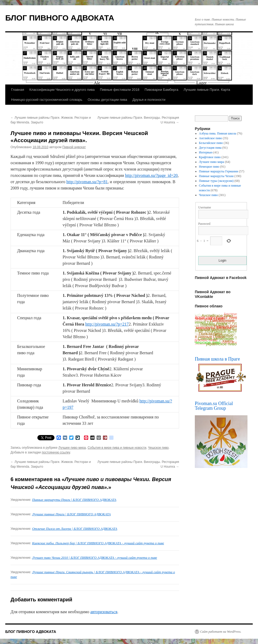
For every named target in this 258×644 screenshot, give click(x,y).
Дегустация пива (210, 148)
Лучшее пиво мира (72, 448)
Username (205, 207)
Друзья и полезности (149, 100)
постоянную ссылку (56, 452)
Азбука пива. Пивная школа (218, 133)
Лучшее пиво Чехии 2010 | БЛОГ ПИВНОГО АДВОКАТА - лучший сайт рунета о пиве (95, 558)
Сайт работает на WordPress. (221, 632)
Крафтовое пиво (210, 157)
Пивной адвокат (74, 147)
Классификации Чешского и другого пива (62, 90)
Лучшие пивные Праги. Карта (207, 90)
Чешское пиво (158, 448)
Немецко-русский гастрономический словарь (47, 100)
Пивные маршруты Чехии (216, 176)
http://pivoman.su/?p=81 (87, 182)
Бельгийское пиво (211, 143)
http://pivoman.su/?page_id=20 (151, 175)
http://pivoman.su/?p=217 (107, 324)
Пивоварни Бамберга (161, 90)
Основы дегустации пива (107, 100)
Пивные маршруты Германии (219, 171)
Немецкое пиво (209, 167)
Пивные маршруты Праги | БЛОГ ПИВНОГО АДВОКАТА (74, 500)
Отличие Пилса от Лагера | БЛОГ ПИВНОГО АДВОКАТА (75, 529)
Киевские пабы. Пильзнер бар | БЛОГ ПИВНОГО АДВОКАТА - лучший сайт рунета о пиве (98, 543)
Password (204, 224)
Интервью (206, 152)
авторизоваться (104, 612)
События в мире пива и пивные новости (117, 448)
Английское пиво (211, 138)
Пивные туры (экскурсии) (216, 181)
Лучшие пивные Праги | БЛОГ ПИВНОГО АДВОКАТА (71, 514)
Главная (18, 90)
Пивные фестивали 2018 (120, 90)
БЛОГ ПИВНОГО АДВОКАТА (60, 18)
